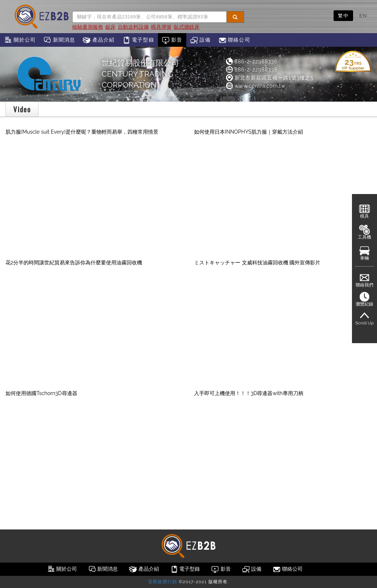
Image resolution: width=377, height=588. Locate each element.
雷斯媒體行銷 (163, 582)
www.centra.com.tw (255, 86)
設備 (200, 40)
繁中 (343, 15)
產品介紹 (98, 40)
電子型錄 (138, 40)
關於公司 (20, 40)
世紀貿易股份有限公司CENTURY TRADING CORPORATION (140, 74)
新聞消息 (59, 40)
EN (363, 15)
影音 (172, 40)
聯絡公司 (234, 40)
